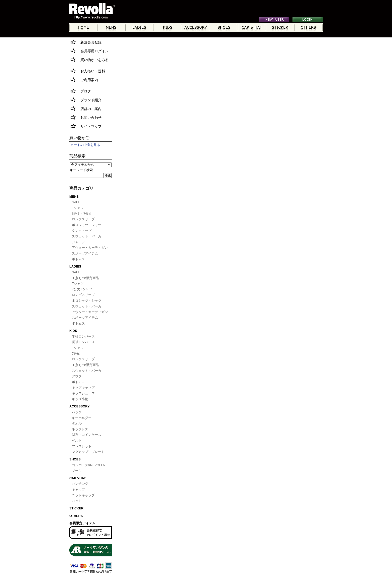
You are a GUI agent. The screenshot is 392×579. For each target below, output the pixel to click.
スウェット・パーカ (87, 236)
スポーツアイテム (85, 253)
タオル (77, 423)
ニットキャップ (83, 495)
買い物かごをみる (89, 59)
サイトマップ (85, 126)
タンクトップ (82, 231)
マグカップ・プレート (88, 452)
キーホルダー (82, 418)
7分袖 (76, 354)
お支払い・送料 (87, 71)
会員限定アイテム (82, 523)
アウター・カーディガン (90, 248)
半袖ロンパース (83, 336)
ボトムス (78, 259)
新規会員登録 (85, 42)
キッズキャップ (83, 387)
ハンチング (80, 484)
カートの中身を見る (85, 145)
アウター (78, 376)
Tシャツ (78, 208)
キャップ (78, 489)
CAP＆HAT (78, 478)
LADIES (75, 266)
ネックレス (80, 429)
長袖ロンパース (83, 342)
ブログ (80, 91)
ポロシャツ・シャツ (87, 225)
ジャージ (78, 242)
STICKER (76, 508)
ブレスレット (82, 446)
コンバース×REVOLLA (88, 465)
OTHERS (76, 516)
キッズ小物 (80, 399)
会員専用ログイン (89, 51)
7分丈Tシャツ (82, 289)
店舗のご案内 (85, 108)
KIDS (73, 331)
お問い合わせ (85, 117)
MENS (74, 197)
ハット (77, 501)
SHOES (75, 459)
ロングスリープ (83, 219)
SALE (76, 202)
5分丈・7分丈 (82, 214)
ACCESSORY (80, 406)
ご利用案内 (84, 80)
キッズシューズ (83, 393)
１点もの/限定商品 (85, 278)
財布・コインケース (87, 435)
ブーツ (77, 471)
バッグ (77, 412)
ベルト (77, 440)
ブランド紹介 (85, 100)
